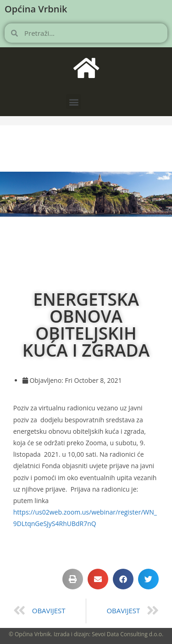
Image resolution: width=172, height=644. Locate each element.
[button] (74, 102)
